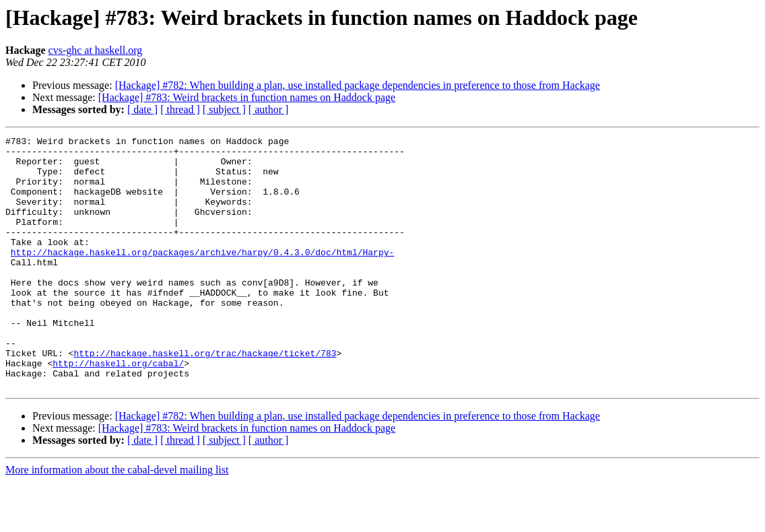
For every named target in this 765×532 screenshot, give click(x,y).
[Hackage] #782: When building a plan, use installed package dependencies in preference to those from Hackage (358, 85)
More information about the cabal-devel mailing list (117, 520)
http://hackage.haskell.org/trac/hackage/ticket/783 (205, 397)
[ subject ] (224, 109)
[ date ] (142, 109)
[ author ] (269, 109)
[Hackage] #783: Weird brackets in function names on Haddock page (247, 97)
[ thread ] (180, 109)
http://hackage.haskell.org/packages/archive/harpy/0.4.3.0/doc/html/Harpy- (202, 276)
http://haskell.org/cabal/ (118, 409)
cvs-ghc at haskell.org (96, 50)
